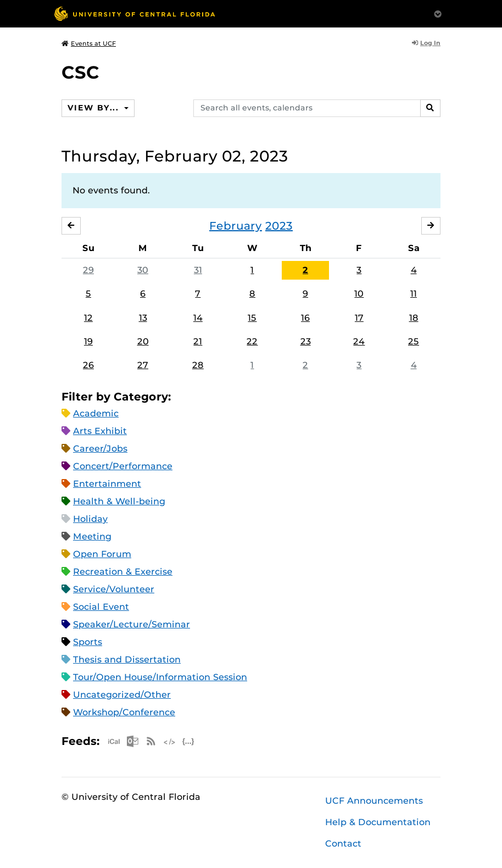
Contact (343, 844)
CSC (80, 72)
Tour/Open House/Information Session (160, 677)
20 (143, 341)
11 (414, 294)
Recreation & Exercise (123, 572)
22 (252, 341)
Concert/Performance (123, 466)
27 (143, 365)
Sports (88, 642)
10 (359, 294)
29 (88, 270)
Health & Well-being (119, 501)
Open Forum (102, 554)
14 (198, 318)
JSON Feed (188, 741)
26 (88, 365)
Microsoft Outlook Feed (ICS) (132, 741)
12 (88, 318)
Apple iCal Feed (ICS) (114, 741)
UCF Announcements (374, 801)
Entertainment (107, 484)
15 (252, 318)
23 (306, 341)
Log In (426, 43)
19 (88, 341)
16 (305, 318)
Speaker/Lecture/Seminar (132, 624)
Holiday (90, 519)
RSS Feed (151, 741)
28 (198, 365)
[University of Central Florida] (135, 13)
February (236, 226)
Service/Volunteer (114, 589)
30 (143, 270)
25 (414, 341)
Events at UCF (89, 43)
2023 (279, 226)
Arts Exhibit (100, 431)
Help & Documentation (378, 822)
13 (143, 318)
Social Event (101, 607)
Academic (96, 413)
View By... (94, 108)
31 (198, 270)
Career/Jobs (100, 449)
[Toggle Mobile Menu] (438, 13)
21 (198, 341)
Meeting (92, 536)
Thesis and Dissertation (127, 660)
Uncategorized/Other (122, 695)
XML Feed (170, 741)
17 (359, 318)
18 (414, 318)
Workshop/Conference (124, 712)
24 (359, 341)
